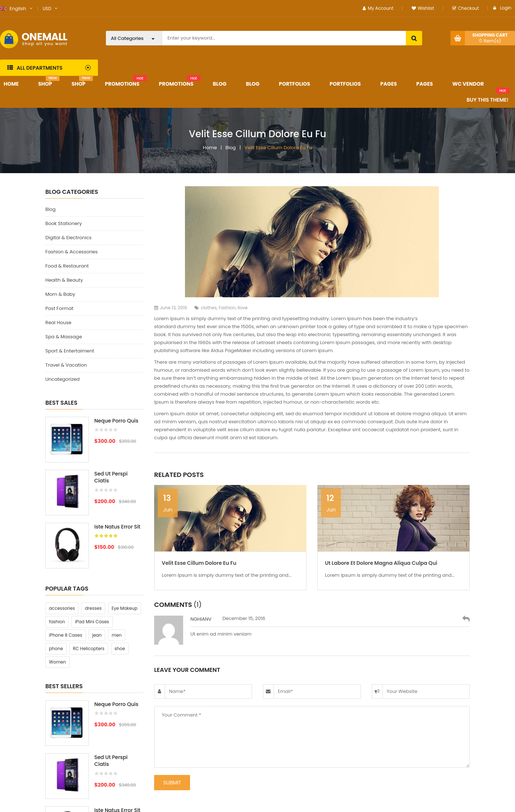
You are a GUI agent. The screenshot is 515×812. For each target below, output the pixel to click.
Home (210, 148)
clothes (209, 308)
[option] (94, 496)
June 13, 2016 (171, 308)
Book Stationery (64, 223)
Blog (231, 148)
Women (57, 592)
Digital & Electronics (69, 238)
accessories (62, 538)
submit (172, 783)
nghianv (201, 619)
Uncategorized (62, 379)
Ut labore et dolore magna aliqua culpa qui (381, 563)
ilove (243, 308)
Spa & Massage (64, 337)
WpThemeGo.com (234, 805)
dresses (93, 538)
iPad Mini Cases (92, 552)
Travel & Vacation (66, 365)
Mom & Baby (60, 294)
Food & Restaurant (67, 266)
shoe (120, 579)
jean (97, 565)
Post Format (59, 308)
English (13, 9)
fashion (57, 552)
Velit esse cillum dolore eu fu (199, 563)
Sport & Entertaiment (70, 351)
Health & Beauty (64, 280)
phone (56, 579)
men (117, 565)
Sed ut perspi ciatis (111, 477)
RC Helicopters (89, 579)
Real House (58, 323)
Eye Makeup (125, 538)
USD (47, 9)
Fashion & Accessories (71, 252)
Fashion (227, 308)
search (414, 38)
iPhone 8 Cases (66, 565)
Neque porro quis (116, 421)
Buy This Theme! (488, 100)
